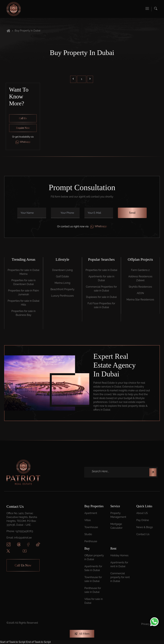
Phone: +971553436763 (20, 531)
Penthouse (91, 541)
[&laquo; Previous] (73, 79)
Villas (88, 520)
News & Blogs (145, 527)
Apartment (91, 513)
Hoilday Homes (119, 555)
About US (142, 513)
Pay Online (143, 520)
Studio (88, 534)
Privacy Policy (149, 624)
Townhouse (91, 527)
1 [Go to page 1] (82, 79)
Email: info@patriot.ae (19, 538)
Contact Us (143, 534)
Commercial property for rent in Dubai (120, 577)
